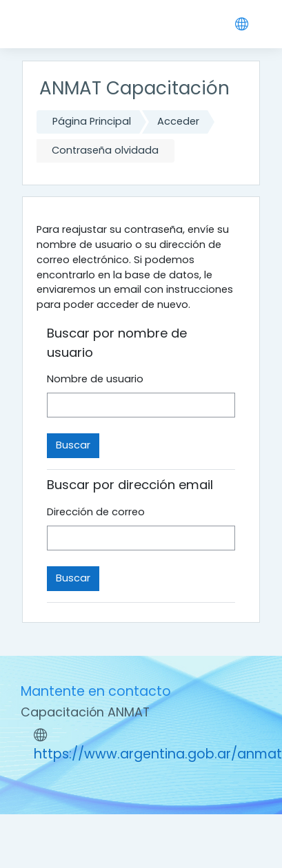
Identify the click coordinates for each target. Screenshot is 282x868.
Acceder (178, 121)
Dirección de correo (96, 512)
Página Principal (92, 121)
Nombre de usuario (95, 379)
